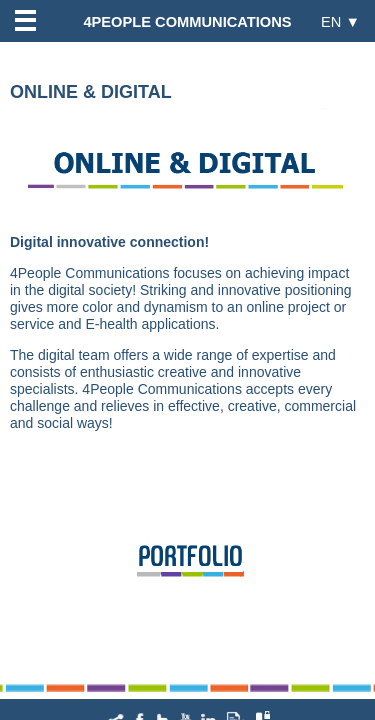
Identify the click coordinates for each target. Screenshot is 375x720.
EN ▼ (340, 21)
